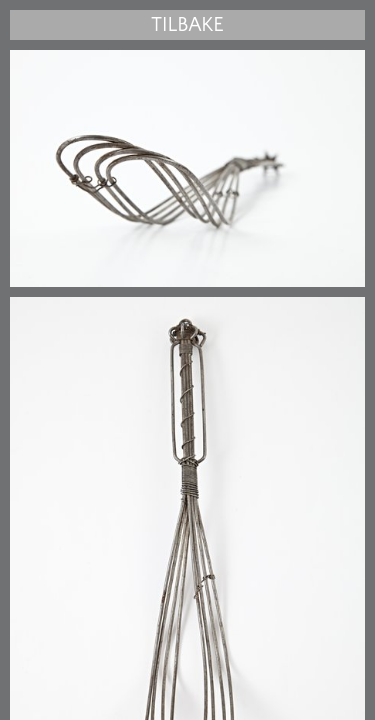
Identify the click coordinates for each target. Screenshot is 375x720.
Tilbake (187, 25)
